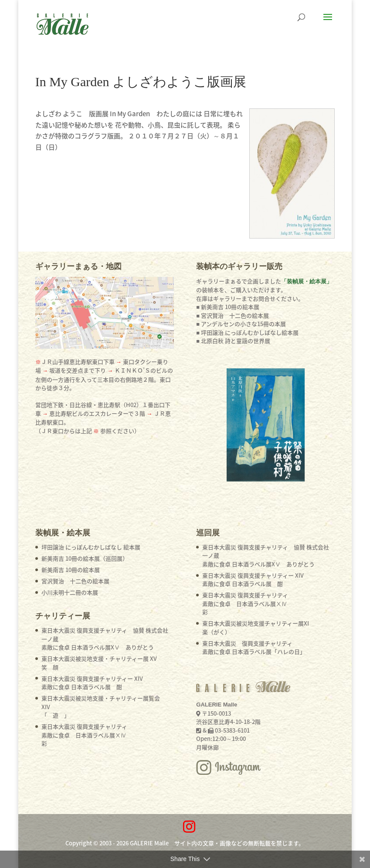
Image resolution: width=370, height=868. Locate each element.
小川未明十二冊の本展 (70, 592)
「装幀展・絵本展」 (307, 281)
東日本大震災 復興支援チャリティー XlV (92, 683)
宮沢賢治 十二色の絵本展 (75, 581)
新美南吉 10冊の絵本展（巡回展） (85, 558)
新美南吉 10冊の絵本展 (71, 570)
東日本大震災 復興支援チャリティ (84, 735)
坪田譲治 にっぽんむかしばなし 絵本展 (91, 547)
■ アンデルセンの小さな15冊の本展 (241, 324)
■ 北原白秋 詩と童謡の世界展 (233, 341)
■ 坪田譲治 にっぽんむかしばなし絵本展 (247, 332)
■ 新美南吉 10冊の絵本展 (228, 307)
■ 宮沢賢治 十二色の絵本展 (233, 315)
